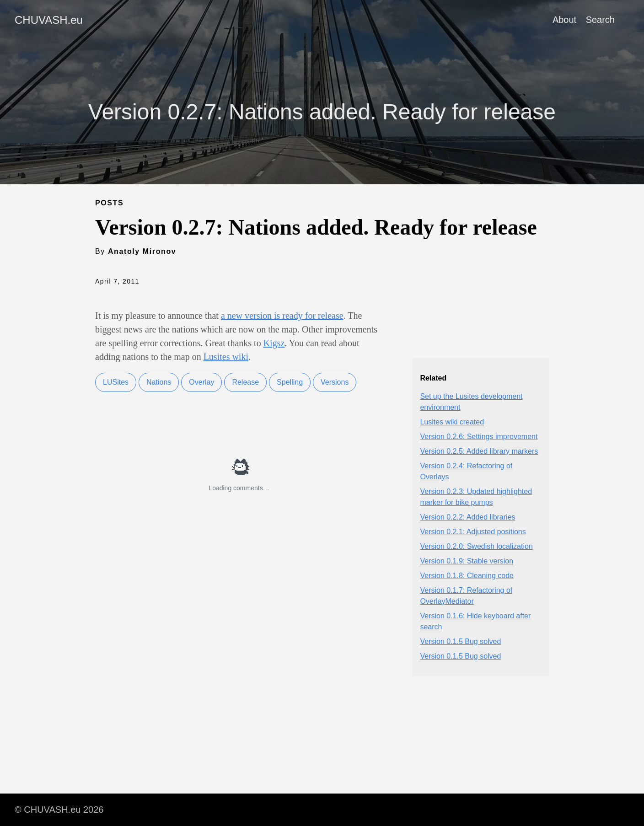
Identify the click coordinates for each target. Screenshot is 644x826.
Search (600, 20)
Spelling (290, 382)
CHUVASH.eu (49, 20)
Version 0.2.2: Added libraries (467, 517)
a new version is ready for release (282, 316)
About (564, 20)
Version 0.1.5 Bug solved (460, 641)
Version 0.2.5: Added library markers (479, 451)
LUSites (116, 382)
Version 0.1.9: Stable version (467, 561)
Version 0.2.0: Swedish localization (476, 546)
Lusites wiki (226, 357)
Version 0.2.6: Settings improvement (479, 437)
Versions (335, 382)
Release (245, 382)
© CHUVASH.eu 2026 (59, 810)
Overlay (201, 382)
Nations (159, 382)
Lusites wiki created (452, 422)
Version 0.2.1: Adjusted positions (473, 532)
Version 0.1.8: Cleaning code (467, 576)
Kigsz (274, 343)
